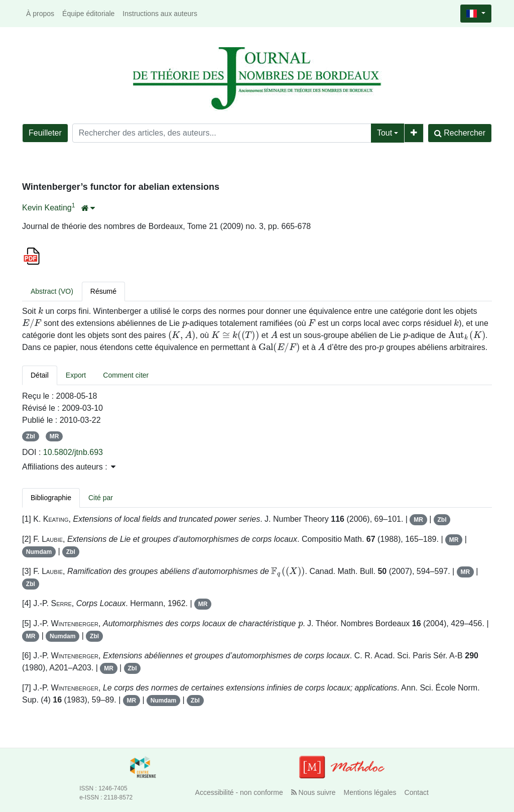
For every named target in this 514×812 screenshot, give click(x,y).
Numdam (39, 552)
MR (54, 436)
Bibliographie (51, 498)
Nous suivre (313, 792)
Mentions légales (370, 792)
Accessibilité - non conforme (239, 792)
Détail (40, 375)
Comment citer (126, 375)
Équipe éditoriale (88, 14)
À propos (40, 14)
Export (76, 375)
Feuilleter (45, 133)
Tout (384, 133)
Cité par (101, 498)
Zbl (31, 436)
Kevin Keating (47, 208)
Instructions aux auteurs (160, 14)
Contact (417, 792)
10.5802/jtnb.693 (73, 452)
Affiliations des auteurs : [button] (69, 467)
